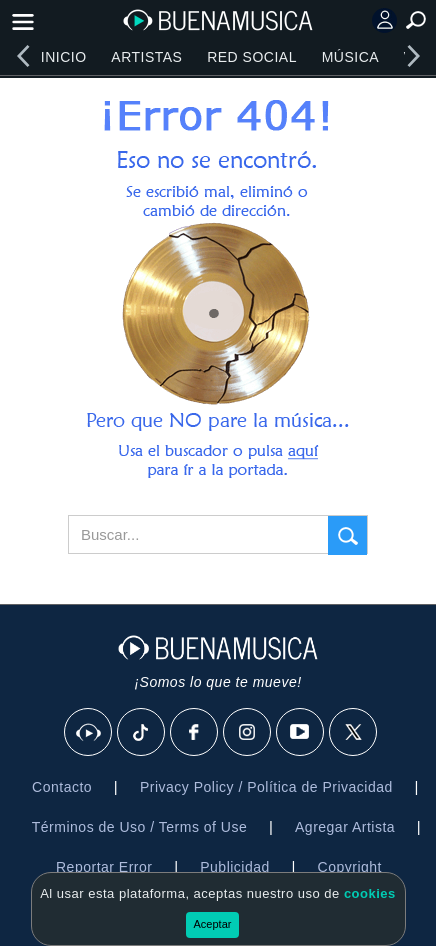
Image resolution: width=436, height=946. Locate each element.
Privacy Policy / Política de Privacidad (266, 787)
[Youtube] (301, 733)
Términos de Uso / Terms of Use (139, 827)
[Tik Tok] (142, 733)
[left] (23, 56)
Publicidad (235, 867)
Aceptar (213, 924)
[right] (413, 56)
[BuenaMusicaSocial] (89, 733)
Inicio (64, 57)
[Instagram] (248, 733)
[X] (354, 733)
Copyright (350, 867)
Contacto (62, 787)
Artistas (146, 57)
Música (350, 57)
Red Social (252, 57)
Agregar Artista (345, 827)
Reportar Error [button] (104, 867)
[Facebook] (195, 733)
